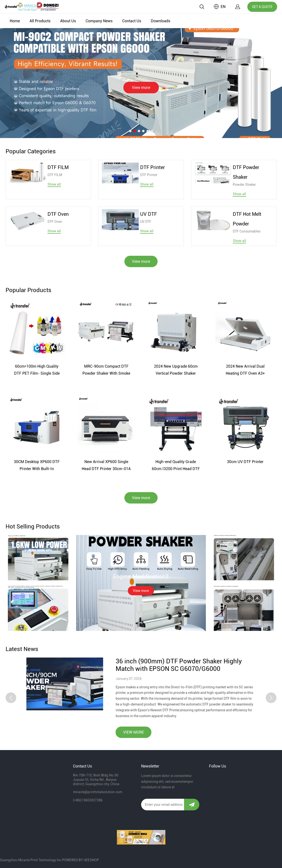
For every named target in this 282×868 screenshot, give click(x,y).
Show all (54, 184)
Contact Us (132, 21)
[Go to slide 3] (139, 131)
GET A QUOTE (262, 7)
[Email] (163, 805)
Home (15, 21)
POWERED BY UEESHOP (81, 860)
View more (141, 88)
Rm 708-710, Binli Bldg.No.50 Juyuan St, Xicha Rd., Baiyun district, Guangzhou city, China (96, 780)
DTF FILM (55, 175)
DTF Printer (149, 175)
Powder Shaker (244, 185)
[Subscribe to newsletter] (192, 805)
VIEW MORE (134, 719)
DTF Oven (55, 222)
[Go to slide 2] (135, 131)
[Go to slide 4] (143, 131)
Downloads (161, 21)
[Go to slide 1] (130, 131)
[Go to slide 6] (152, 131)
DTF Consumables (247, 231)
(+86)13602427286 (88, 800)
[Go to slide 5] (148, 131)
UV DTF (146, 222)
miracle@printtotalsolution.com (98, 792)
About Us (68, 21)
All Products (40, 21)
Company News (99, 21)
